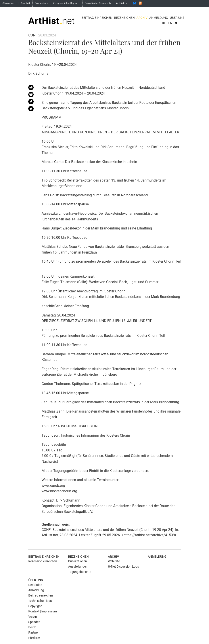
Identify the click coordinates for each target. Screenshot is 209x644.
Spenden (34, 622)
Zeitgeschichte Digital (66, 3)
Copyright (35, 606)
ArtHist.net (122, 3)
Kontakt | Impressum (43, 611)
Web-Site (114, 561)
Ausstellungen (78, 566)
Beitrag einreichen (97, 18)
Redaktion (35, 585)
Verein (33, 617)
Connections (42, 3)
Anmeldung (159, 18)
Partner (34, 633)
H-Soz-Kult (24, 3)
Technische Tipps (40, 601)
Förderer (34, 638)
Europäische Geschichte (98, 3)
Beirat (32, 627)
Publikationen (78, 561)
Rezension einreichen (43, 561)
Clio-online (8, 3)
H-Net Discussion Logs (123, 566)
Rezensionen (124, 18)
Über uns (177, 18)
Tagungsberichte (80, 572)
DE (164, 23)
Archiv (142, 18)
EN (170, 23)
